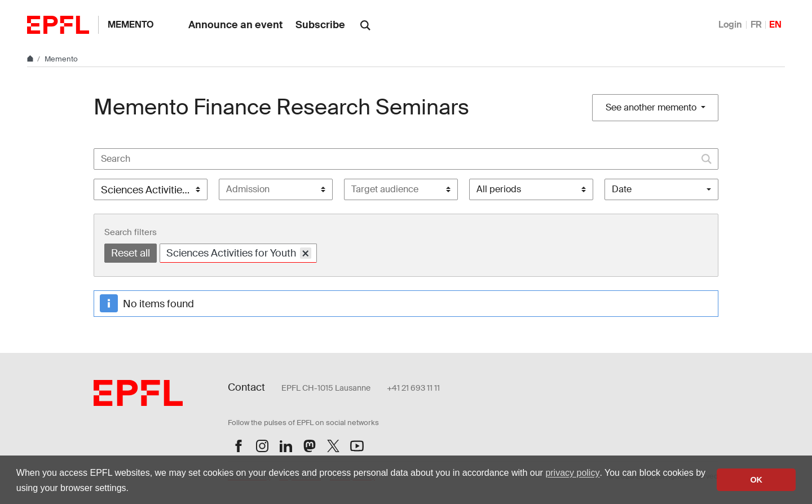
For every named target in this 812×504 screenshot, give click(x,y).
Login (730, 25)
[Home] (31, 59)
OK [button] (756, 480)
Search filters (131, 232)
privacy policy (572, 473)
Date (622, 189)
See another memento (652, 107)
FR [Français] (756, 25)
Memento (131, 25)
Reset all (131, 253)
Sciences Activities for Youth (239, 253)
